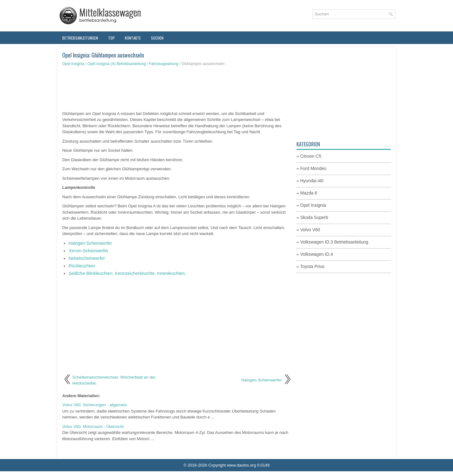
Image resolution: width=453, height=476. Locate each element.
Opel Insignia (73, 64)
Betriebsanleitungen (80, 38)
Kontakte (133, 38)
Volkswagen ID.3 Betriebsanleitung (334, 242)
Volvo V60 (310, 230)
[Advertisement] (177, 89)
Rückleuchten (82, 266)
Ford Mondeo (313, 168)
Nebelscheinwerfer (87, 258)
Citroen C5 (311, 156)
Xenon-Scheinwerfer (88, 251)
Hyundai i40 (312, 181)
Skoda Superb (314, 217)
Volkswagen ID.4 (317, 254)
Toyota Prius (312, 266)
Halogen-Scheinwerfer (90, 243)
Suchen (157, 38)
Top (111, 38)
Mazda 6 (309, 193)
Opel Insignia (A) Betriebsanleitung (116, 64)
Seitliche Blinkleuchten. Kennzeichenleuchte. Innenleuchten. (127, 273)
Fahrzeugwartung (164, 64)
